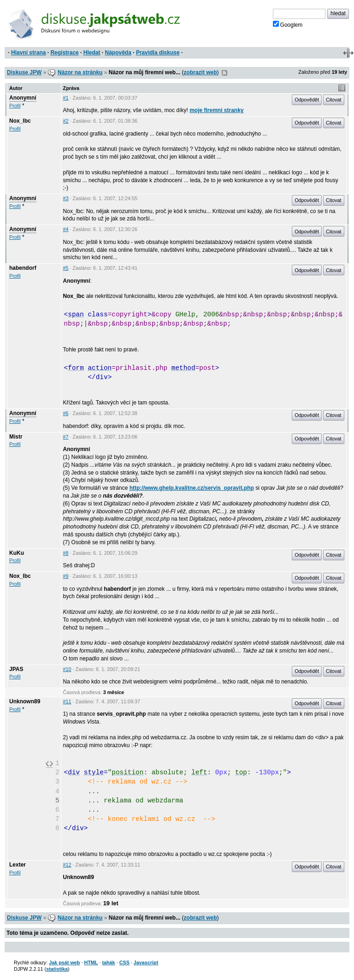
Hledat (92, 53)
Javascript (146, 962)
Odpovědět (307, 100)
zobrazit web (201, 72)
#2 (66, 121)
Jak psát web (64, 962)
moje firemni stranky (216, 110)
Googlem (288, 24)
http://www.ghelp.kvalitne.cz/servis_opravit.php (192, 488)
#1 (66, 98)
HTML (91, 962)
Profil (15, 106)
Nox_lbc (20, 121)
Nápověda (118, 53)
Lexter (18, 865)
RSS (224, 73)
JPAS (16, 669)
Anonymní (23, 98)
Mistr (16, 437)
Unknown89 (25, 701)
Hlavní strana (28, 53)
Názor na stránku (80, 72)
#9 (66, 576)
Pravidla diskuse (158, 53)
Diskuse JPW (24, 72)
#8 (66, 553)
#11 (67, 701)
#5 (66, 268)
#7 (66, 437)
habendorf (23, 268)
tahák (108, 962)
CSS (124, 962)
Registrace (64, 53)
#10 (67, 669)
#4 (66, 229)
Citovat (334, 100)
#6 (66, 413)
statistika (57, 969)
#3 (66, 198)
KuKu (17, 553)
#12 (67, 865)
